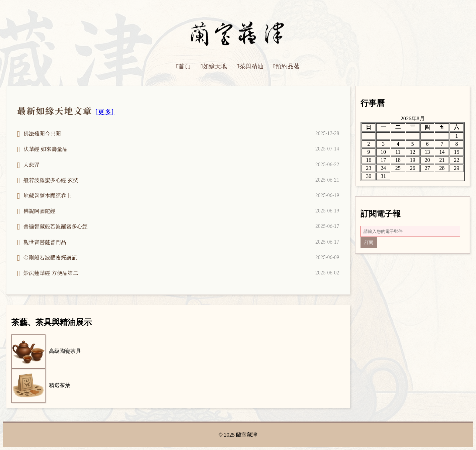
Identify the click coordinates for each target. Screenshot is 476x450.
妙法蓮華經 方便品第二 (51, 273)
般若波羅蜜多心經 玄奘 (51, 180)
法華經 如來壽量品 (46, 149)
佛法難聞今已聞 (42, 134)
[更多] (105, 112)
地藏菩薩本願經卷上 (48, 196)
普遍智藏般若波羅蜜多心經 (56, 226)
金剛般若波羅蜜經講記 (50, 258)
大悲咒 (31, 165)
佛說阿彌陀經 (39, 211)
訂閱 (369, 242)
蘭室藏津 (247, 435)
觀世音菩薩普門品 (45, 242)
